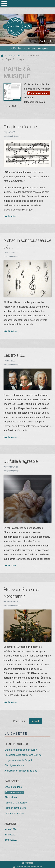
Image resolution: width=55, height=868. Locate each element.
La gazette (16, 734)
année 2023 (11, 835)
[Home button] (2, 56)
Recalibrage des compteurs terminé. (23, 755)
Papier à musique (14, 792)
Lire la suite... (10, 216)
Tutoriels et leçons (14, 813)
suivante (35, 721)
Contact (27, 863)
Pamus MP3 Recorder (16, 803)
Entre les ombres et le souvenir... (21, 750)
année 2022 (11, 840)
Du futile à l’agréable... (22, 461)
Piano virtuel (11, 797)
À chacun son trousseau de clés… (22, 771)
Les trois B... (14, 355)
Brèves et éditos (13, 787)
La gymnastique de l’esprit (18, 760)
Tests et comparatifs (15, 808)
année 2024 (11, 829)
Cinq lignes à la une (20, 127)
